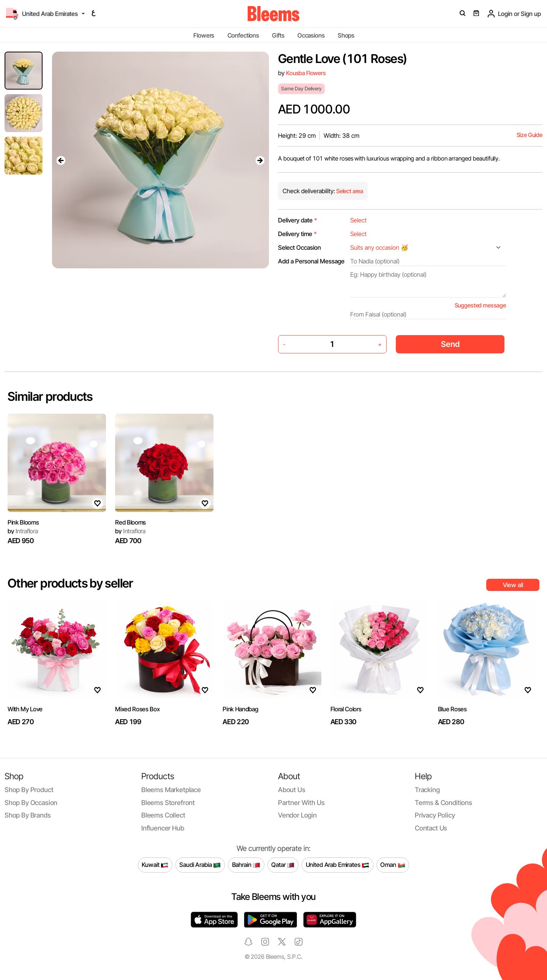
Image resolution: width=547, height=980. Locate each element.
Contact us (431, 828)
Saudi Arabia (200, 865)
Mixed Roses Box (137, 709)
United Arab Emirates (338, 865)
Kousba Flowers (306, 73)
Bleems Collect (163, 815)
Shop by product (29, 790)
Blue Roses (452, 709)
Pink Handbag (240, 709)
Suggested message (480, 305)
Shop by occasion (31, 803)
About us (292, 790)
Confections (243, 35)
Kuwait (155, 865)
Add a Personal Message (311, 261)
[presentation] (61, 160)
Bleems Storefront (168, 803)
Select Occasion (300, 247)
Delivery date (298, 220)
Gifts (278, 35)
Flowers (204, 35)
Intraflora (23, 531)
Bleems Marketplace (171, 790)
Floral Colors (346, 709)
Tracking (427, 790)
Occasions (311, 35)
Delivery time (297, 234)
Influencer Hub (163, 828)
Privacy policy (435, 815)
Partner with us (301, 803)
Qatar (283, 865)
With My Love (25, 709)
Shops (346, 35)
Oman (393, 865)
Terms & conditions (443, 803)
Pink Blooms (23, 522)
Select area (349, 191)
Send (450, 344)
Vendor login (297, 815)
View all (513, 585)
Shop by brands (28, 815)
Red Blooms (130, 522)
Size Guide (530, 135)
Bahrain (246, 865)
